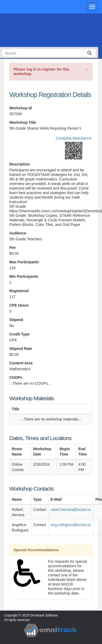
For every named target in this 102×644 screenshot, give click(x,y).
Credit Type (19, 334)
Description (20, 164)
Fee (13, 248)
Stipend (16, 320)
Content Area (21, 363)
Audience (18, 233)
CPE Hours (19, 305)
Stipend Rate (21, 349)
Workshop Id (21, 108)
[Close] (87, 69)
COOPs (16, 377)
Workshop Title (23, 122)
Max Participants (24, 262)
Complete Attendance (74, 138)
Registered (19, 291)
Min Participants (24, 276)
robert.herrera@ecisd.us (71, 510)
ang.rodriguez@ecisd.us (71, 525)
